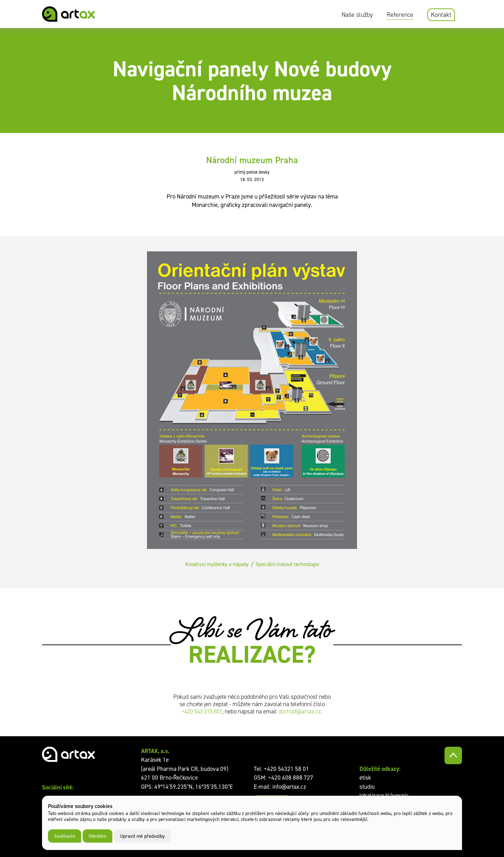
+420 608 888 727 (291, 778)
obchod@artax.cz (300, 712)
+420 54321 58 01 (286, 769)
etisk (365, 778)
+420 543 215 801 (202, 712)
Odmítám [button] (97, 836)
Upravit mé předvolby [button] (142, 836)
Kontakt (441, 15)
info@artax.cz (289, 787)
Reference (400, 15)
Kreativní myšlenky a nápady (217, 564)
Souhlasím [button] (65, 836)
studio (367, 787)
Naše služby (357, 15)
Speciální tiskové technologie (287, 564)
